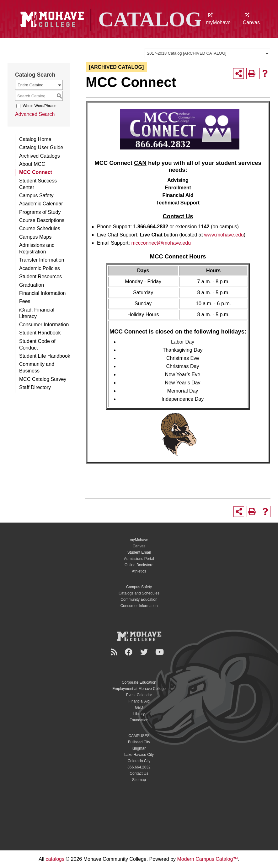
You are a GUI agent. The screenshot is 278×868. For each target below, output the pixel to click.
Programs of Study (40, 212)
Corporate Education (139, 682)
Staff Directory (35, 387)
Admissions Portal (139, 559)
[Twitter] (145, 652)
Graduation (32, 285)
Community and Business (37, 367)
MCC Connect (36, 172)
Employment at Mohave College (139, 689)
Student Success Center (38, 184)
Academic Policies (40, 268)
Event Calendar (139, 695)
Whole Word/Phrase (39, 106)
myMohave (218, 19)
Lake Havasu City (139, 755)
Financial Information (43, 293)
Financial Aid (139, 701)
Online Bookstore (139, 565)
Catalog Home (35, 139)
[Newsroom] (115, 652)
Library (139, 714)
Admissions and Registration (37, 248)
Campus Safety (36, 195)
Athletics (139, 571)
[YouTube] (160, 652)
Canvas (251, 19)
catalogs (55, 859)
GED (139, 708)
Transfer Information (42, 260)
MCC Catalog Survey (43, 379)
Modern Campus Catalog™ (208, 859)
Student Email (139, 552)
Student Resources (40, 277)
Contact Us (139, 773)
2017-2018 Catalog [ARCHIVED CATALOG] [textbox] (187, 53)
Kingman (139, 748)
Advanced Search (35, 114)
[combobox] (207, 53)
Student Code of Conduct (37, 344)
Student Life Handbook (45, 356)
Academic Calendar (41, 204)
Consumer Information (44, 325)
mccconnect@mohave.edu (161, 243)
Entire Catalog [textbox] (30, 85)
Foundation (139, 720)
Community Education (139, 599)
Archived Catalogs (40, 156)
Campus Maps (35, 237)
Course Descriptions (42, 220)
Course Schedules (40, 228)
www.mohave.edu (224, 235)
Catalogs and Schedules (139, 593)
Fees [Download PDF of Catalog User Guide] (25, 301)
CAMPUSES (139, 736)
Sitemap (139, 780)
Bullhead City (139, 742)
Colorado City (139, 761)
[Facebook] (130, 652)
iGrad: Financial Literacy (37, 313)
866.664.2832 (139, 767)
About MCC (32, 164)
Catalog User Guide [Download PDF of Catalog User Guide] (41, 147)
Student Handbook (40, 333)
